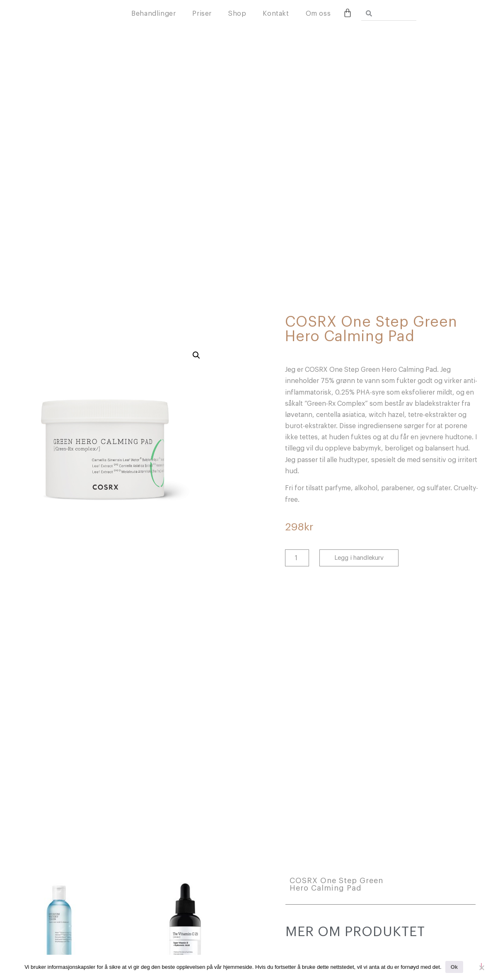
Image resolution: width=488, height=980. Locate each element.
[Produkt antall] (297, 558)
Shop (287, 15)
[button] (196, 355)
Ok (454, 967)
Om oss (368, 15)
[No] (481, 966)
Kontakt (326, 15)
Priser (252, 15)
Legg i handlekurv (359, 558)
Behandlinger (204, 15)
